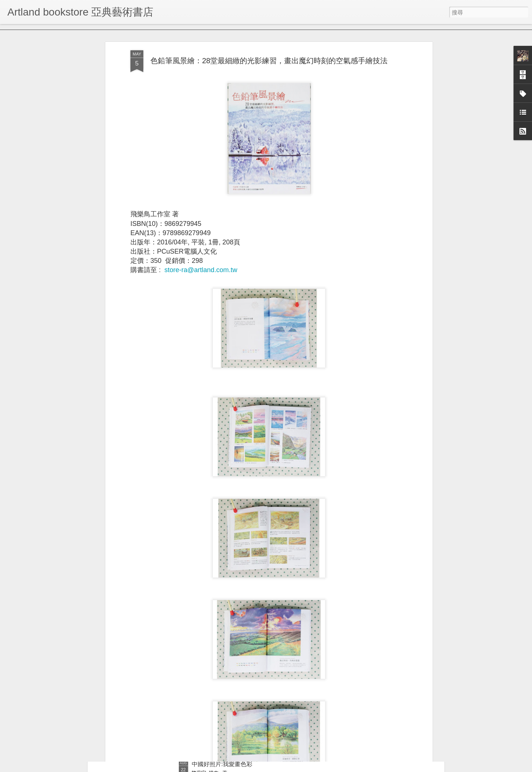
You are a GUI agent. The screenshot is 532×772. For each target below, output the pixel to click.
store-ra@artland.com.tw (201, 226)
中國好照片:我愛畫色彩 (222, 764)
